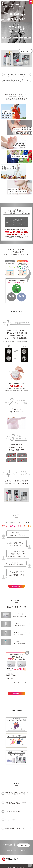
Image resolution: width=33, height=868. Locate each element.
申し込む (17, 683)
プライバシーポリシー (20, 851)
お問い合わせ (24, 845)
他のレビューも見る (16, 586)
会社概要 (9, 851)
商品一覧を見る (17, 693)
